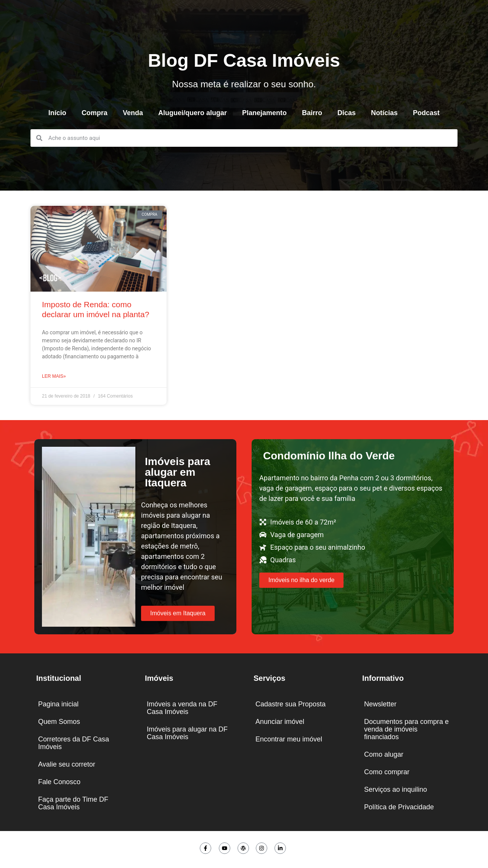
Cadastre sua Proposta (291, 704)
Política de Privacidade (399, 807)
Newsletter (380, 704)
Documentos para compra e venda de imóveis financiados (406, 729)
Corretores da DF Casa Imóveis (74, 743)
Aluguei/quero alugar (193, 113)
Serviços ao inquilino (396, 789)
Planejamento (264, 113)
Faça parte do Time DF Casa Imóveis (73, 803)
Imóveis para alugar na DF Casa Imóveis (187, 733)
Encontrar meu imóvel (289, 739)
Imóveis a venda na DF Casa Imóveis (182, 708)
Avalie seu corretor (67, 764)
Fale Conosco (59, 782)
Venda (133, 113)
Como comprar (387, 772)
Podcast (426, 113)
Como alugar (384, 754)
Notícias (384, 113)
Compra (95, 113)
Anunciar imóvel (280, 722)
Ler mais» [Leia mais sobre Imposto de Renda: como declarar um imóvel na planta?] (54, 376)
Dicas (347, 113)
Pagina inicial (58, 704)
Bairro (312, 113)
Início (57, 113)
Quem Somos (59, 722)
